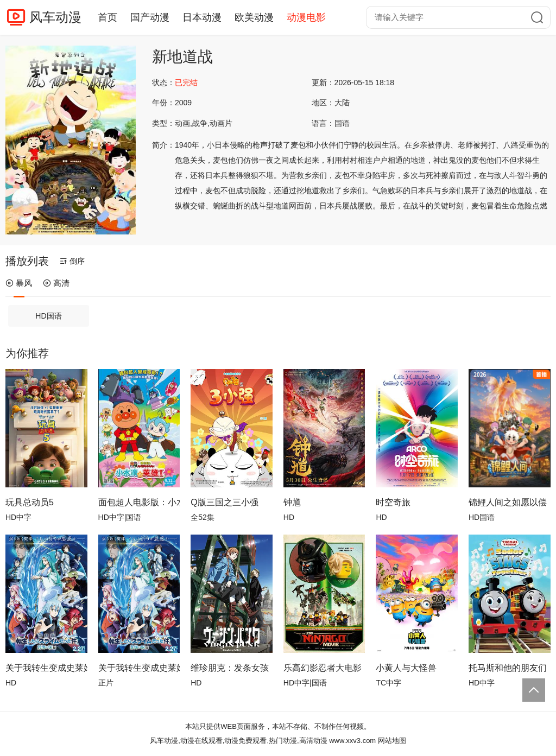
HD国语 (48, 316)
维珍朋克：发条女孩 (230, 668)
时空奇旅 (393, 502)
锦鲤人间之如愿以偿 (508, 502)
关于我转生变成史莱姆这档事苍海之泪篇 (46, 668)
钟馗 (292, 502)
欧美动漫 (254, 17)
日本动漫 (202, 17)
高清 (56, 283)
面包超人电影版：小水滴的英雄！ (139, 502)
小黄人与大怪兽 (406, 668)
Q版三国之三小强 (224, 502)
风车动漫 (55, 17)
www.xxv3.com (352, 741)
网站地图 (392, 741)
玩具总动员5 (30, 502)
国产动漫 (150, 17)
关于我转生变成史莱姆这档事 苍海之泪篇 (139, 668)
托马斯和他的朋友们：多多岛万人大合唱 (510, 668)
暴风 (19, 283)
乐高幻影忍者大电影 (323, 668)
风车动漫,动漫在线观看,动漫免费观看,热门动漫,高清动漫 (238, 741)
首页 (108, 17)
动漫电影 (306, 17)
